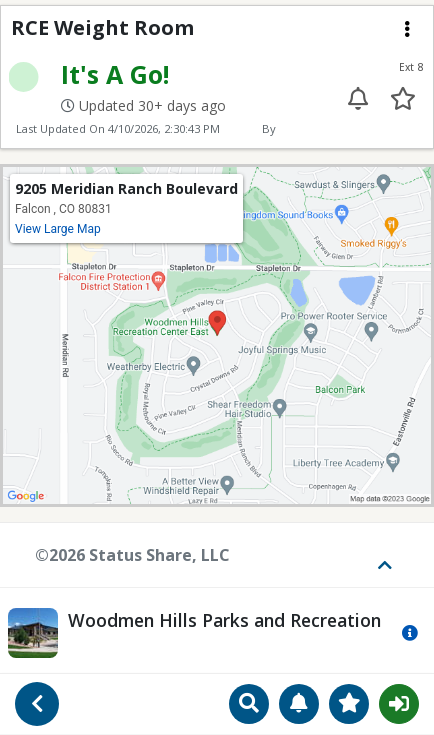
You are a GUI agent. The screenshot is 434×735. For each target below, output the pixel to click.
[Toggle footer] (378, 555)
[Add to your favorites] (402, 98)
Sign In (399, 704)
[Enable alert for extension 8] (358, 98)
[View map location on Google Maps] (217, 334)
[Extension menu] (407, 29)
